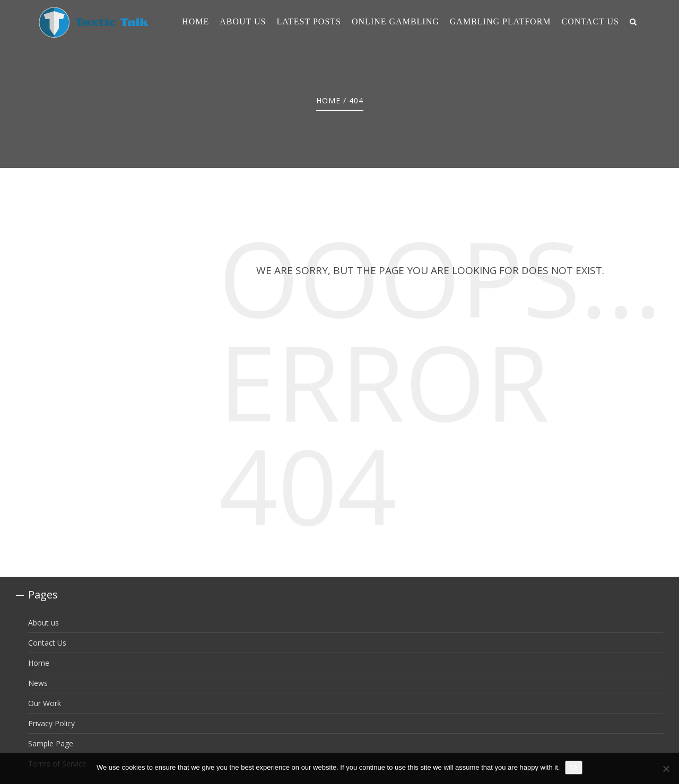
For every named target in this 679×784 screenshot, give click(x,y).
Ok (574, 767)
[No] (666, 769)
